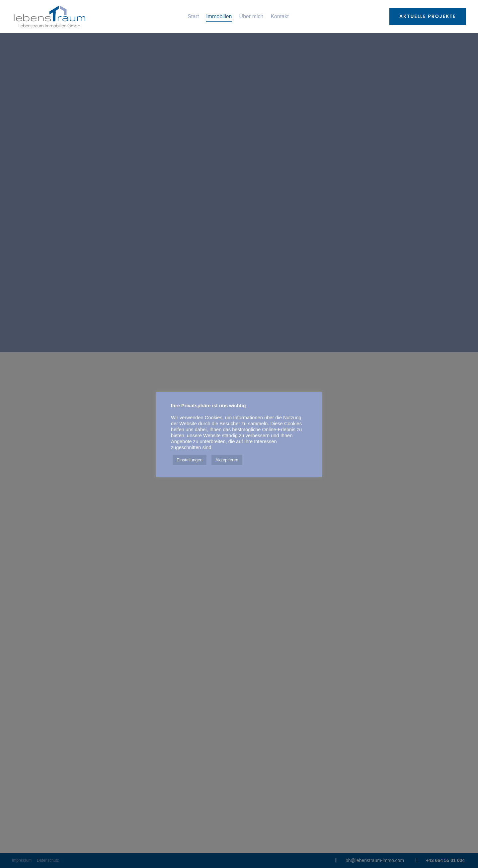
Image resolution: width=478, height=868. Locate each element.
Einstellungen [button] (190, 460)
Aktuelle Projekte (428, 16)
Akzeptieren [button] (227, 460)
